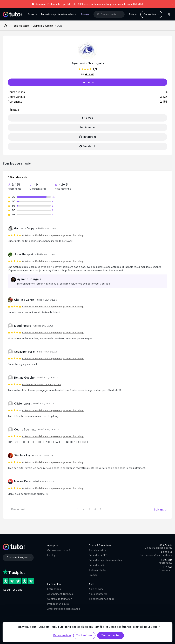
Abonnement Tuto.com (60, 594)
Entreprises (54, 589)
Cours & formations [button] (100, 545)
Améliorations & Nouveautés (64, 609)
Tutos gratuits (97, 570)
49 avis (90, 74)
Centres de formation (60, 599)
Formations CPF (98, 555)
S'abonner (87, 82)
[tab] (13, 164)
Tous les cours (13, 164)
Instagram (87, 137)
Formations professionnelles (106, 560)
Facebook (87, 146)
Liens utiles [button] (54, 584)
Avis (28, 164)
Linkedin (87, 127)
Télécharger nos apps (102, 599)
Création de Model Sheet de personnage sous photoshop (53, 235)
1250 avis (17, 590)
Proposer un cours (58, 604)
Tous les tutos (21, 26)
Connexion (151, 14)
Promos (85, 14)
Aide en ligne (96, 589)
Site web (87, 118)
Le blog (52, 555)
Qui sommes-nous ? (59, 550)
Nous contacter (98, 594)
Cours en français (19, 557)
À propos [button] (53, 545)
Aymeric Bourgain (43, 26)
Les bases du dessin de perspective (41, 385)
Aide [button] (91, 584)
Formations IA (97, 565)
